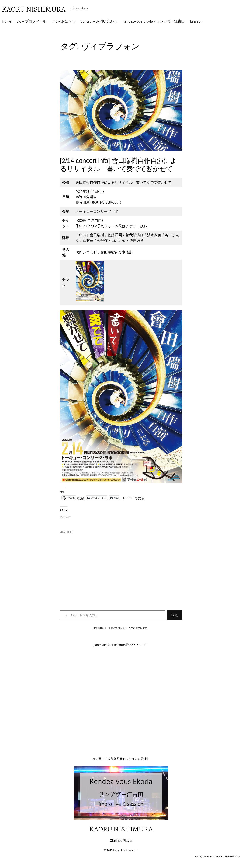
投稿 (81, 498)
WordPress (235, 857)
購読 (175, 615)
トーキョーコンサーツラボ (97, 211)
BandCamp (101, 645)
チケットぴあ (136, 226)
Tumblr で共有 (134, 498)
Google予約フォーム (102, 226)
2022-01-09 (67, 532)
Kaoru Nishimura (34, 9)
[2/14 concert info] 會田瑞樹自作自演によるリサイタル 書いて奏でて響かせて (118, 165)
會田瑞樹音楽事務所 (116, 252)
